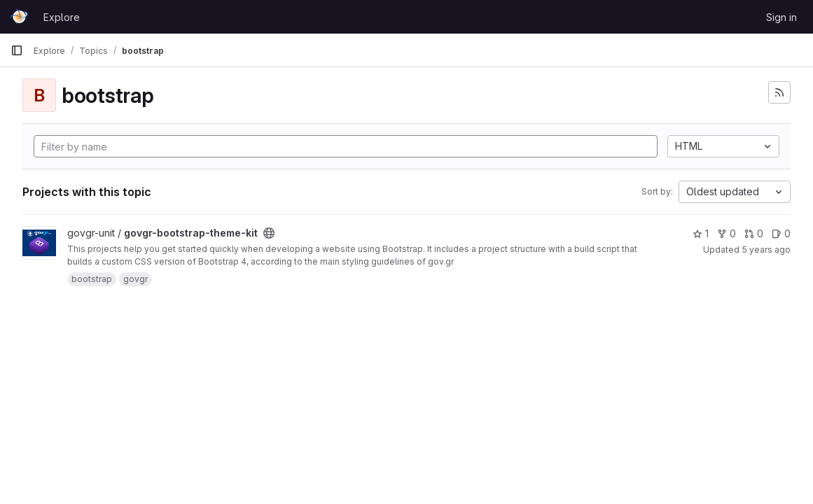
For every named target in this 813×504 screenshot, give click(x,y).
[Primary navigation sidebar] (17, 50)
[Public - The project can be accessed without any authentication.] (269, 233)
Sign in (781, 17)
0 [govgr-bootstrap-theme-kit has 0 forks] (727, 233)
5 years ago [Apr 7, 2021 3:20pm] (766, 250)
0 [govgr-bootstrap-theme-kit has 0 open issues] (781, 233)
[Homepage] (20, 17)
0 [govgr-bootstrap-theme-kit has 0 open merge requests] (754, 233)
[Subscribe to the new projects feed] (779, 92)
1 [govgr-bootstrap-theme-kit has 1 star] (701, 233)
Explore (62, 17)
